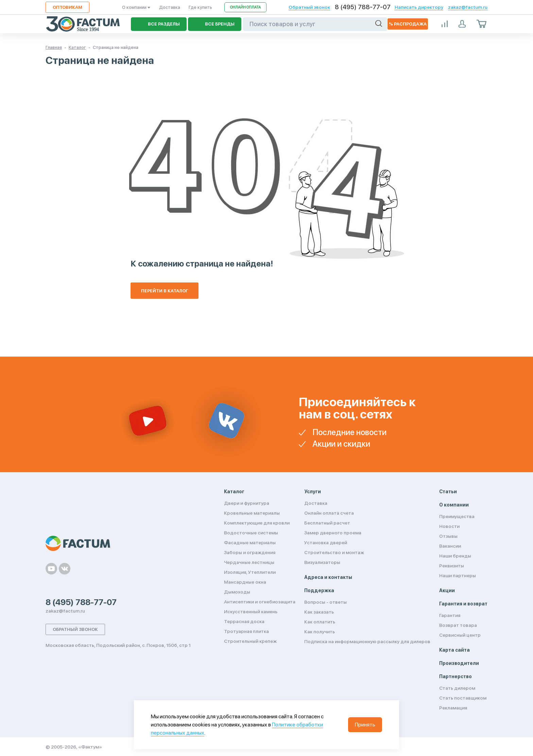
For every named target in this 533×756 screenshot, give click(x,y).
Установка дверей (326, 543)
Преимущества (457, 516)
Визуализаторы (322, 562)
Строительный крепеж (250, 641)
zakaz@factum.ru (468, 7)
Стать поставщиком (463, 698)
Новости (449, 526)
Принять (365, 725)
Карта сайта (454, 650)
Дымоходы (237, 592)
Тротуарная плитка (246, 631)
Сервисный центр (460, 635)
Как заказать (319, 612)
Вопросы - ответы (325, 602)
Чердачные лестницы (249, 562)
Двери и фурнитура (247, 503)
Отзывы (448, 536)
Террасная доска (244, 621)
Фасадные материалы (250, 543)
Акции (447, 590)
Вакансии (450, 546)
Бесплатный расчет (327, 523)
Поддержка (319, 590)
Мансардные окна (245, 582)
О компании (136, 7)
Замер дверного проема (333, 533)
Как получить (320, 632)
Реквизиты (452, 566)
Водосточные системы (251, 533)
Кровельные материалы (252, 513)
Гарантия (450, 615)
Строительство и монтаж (334, 552)
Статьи (448, 492)
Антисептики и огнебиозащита (260, 602)
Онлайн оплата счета (329, 513)
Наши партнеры (458, 575)
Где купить (200, 7)
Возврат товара (458, 625)
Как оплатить (320, 622)
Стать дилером (457, 688)
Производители (459, 663)
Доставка (170, 7)
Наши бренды (455, 556)
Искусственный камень (251, 612)
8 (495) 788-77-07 (363, 7)
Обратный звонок (309, 7)
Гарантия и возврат (463, 604)
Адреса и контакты (328, 577)
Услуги (313, 492)
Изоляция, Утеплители (250, 572)
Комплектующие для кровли (257, 523)
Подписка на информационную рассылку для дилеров (367, 641)
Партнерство (455, 676)
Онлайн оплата (245, 7)
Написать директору (419, 7)
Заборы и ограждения (250, 552)
